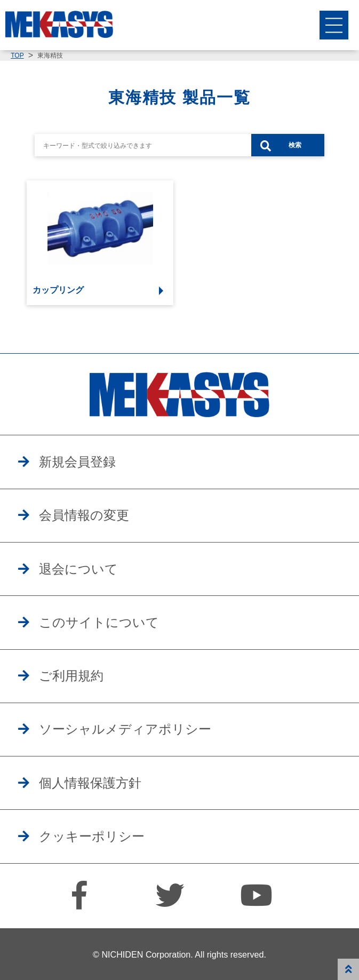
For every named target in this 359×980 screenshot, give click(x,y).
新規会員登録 (77, 462)
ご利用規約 (71, 676)
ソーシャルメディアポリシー (125, 729)
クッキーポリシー (92, 836)
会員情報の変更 (84, 515)
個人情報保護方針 (90, 783)
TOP (17, 55)
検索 (295, 145)
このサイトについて (99, 623)
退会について (78, 569)
